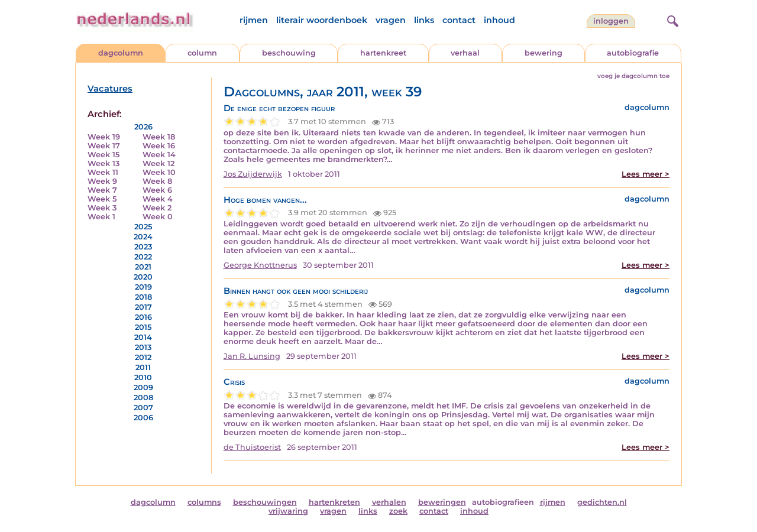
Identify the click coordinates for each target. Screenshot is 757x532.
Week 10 (159, 172)
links (424, 20)
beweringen (442, 502)
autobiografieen (503, 502)
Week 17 (104, 146)
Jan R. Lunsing (252, 356)
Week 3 (102, 208)
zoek (398, 511)
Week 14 (159, 155)
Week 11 (103, 172)
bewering (544, 53)
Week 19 (104, 137)
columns (204, 502)
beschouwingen (265, 502)
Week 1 (101, 217)
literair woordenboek (322, 20)
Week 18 (159, 137)
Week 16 (159, 146)
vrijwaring (288, 511)
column (202, 53)
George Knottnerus (260, 265)
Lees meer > (646, 174)
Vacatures (110, 89)
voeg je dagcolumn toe (633, 76)
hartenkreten (334, 502)
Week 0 (158, 217)
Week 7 (102, 190)
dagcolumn (121, 53)
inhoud (499, 20)
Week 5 (102, 199)
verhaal (465, 53)
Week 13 (103, 163)
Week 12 (158, 163)
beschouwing (289, 53)
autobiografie (633, 53)
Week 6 (157, 190)
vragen (391, 20)
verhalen (389, 502)
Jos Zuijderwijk (253, 174)
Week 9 (102, 181)
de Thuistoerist (252, 447)
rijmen (254, 20)
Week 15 (103, 155)
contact (459, 20)
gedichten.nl (602, 502)
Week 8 (157, 181)
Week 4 (158, 199)
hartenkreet (383, 53)
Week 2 (157, 208)
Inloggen (611, 21)
